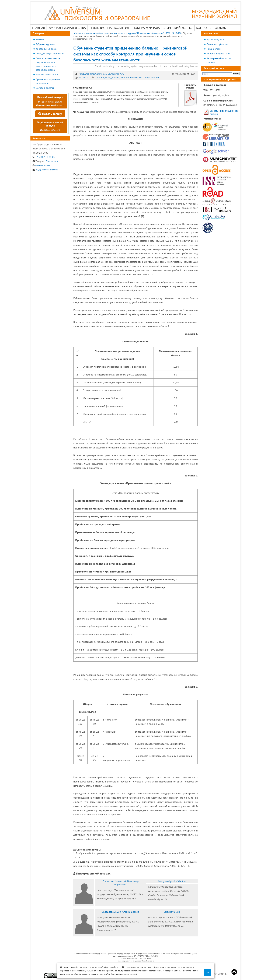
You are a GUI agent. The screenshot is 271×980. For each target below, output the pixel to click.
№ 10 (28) (84, 77)
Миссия (40, 39)
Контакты (204, 28)
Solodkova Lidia (172, 912)
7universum (45, 161)
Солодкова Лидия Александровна (120, 912)
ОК (207, 972)
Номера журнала (146, 28)
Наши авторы (214, 49)
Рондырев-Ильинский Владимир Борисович (120, 883)
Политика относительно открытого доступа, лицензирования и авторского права (49, 64)
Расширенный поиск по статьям (219, 60)
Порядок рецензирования (50, 53)
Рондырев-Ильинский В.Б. (92, 74)
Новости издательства (218, 53)
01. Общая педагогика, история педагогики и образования (128, 77)
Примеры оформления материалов (48, 81)
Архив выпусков (215, 39)
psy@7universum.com (45, 169)
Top (234, 972)
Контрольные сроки (46, 49)
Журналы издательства (67, 28)
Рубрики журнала (45, 44)
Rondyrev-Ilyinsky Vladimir (172, 881)
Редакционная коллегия (109, 28)
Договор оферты (45, 88)
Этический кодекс (178, 28)
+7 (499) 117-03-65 (44, 157)
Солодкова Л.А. (116, 74)
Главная (39, 28)
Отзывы (221, 28)
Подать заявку (50, 114)
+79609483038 (41, 165)
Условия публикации (47, 74)
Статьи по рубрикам (217, 44)
